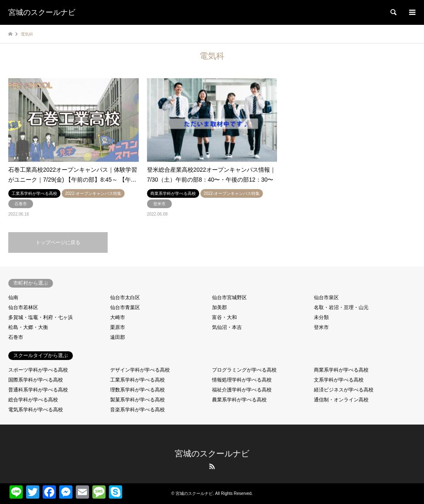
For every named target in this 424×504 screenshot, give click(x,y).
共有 (130, 489)
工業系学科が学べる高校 (137, 380)
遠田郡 (118, 337)
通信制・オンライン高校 (341, 400)
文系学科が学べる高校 (339, 380)
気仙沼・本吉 (227, 327)
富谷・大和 (224, 317)
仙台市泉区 (326, 298)
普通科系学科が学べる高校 (38, 390)
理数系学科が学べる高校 (137, 390)
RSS (212, 466)
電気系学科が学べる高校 (36, 410)
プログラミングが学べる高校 (244, 370)
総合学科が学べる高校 (33, 400)
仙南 (13, 298)
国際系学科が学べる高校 (36, 380)
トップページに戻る (58, 242)
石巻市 (16, 337)
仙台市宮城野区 (229, 298)
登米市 (321, 327)
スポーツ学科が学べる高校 (38, 370)
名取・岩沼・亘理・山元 (341, 307)
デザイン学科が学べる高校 (140, 370)
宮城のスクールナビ (212, 454)
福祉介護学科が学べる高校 (242, 390)
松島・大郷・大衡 (28, 327)
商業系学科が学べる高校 (341, 370)
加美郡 (219, 307)
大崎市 (118, 317)
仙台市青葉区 (125, 307)
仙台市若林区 (23, 307)
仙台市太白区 (125, 298)
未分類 (321, 317)
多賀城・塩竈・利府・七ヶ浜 (41, 317)
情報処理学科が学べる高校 (242, 380)
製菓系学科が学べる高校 (137, 400)
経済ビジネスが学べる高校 (344, 390)
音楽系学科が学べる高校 (137, 410)
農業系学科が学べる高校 (239, 400)
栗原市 (118, 327)
